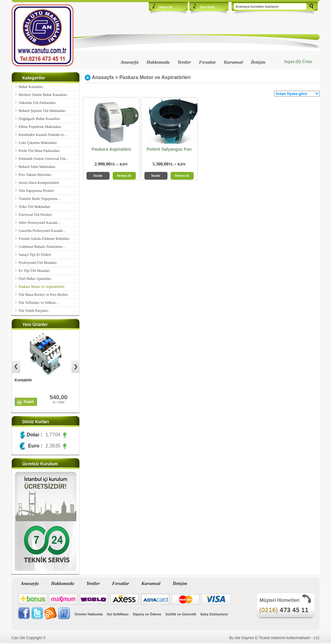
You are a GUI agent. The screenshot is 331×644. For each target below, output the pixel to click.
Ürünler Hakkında (89, 614)
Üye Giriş (208, 7)
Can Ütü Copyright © (29, 638)
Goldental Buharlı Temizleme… (42, 247)
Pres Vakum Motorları (35, 175)
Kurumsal (233, 62)
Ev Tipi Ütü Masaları (34, 271)
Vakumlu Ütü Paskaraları (37, 103)
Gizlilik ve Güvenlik (181, 614)
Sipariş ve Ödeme (147, 614)
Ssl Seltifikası (118, 614)
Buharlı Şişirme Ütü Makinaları (42, 111)
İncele (98, 176)
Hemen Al (124, 176)
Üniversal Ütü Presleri (35, 215)
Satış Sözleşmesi (214, 614)
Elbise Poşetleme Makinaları (40, 127)
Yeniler (184, 62)
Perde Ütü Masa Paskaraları (39, 151)
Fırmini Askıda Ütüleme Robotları (44, 239)
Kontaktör (24, 380)
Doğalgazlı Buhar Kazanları (40, 119)
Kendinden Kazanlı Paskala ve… (43, 135)
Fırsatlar (207, 62)
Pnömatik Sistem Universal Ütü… (44, 159)
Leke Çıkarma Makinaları (38, 143)
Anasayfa (130, 62)
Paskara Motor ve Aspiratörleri (42, 287)
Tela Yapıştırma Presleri (36, 191)
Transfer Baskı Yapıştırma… (40, 199)
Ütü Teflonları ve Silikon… (39, 303)
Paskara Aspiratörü (111, 149)
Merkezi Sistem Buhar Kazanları (43, 95)
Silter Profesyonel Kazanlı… (40, 223)
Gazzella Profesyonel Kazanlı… (43, 231)
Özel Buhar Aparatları (35, 279)
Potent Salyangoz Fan (169, 149)
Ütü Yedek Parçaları (34, 311)
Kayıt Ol (166, 7)
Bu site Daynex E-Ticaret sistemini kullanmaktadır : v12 (274, 638)
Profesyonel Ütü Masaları (38, 263)
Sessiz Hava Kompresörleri (39, 183)
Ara (311, 7)
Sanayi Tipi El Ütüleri (35, 255)
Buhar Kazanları (31, 87)
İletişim (258, 62)
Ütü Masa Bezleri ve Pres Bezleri (43, 295)
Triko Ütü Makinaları (35, 207)
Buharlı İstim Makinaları (37, 167)
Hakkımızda (158, 62)
